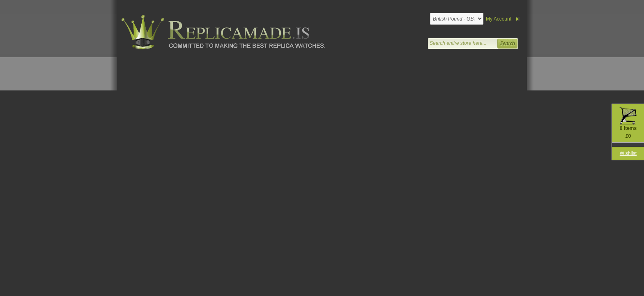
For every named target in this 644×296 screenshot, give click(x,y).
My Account (499, 19)
